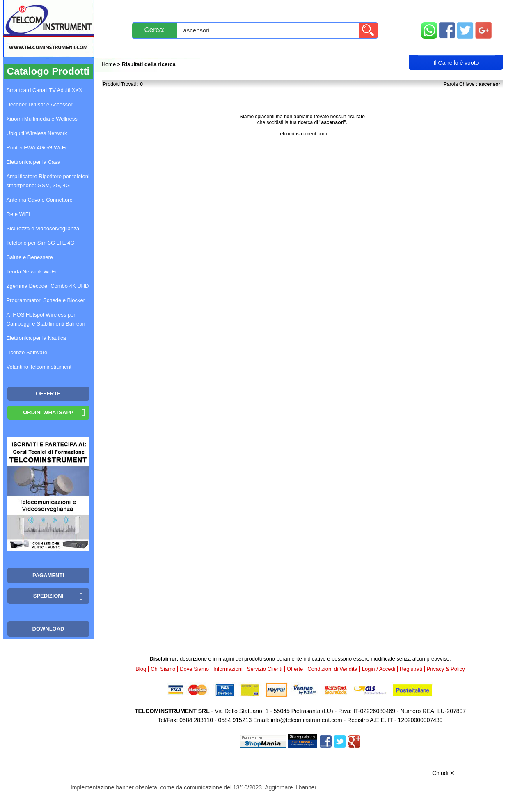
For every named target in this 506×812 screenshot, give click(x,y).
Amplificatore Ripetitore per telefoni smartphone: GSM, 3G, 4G (48, 181)
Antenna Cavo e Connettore (40, 200)
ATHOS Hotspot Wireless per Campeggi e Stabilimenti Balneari (46, 319)
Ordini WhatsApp (48, 412)
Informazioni (356, 9)
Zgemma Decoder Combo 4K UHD (48, 286)
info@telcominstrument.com (307, 720)
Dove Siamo (194, 669)
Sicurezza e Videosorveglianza (43, 228)
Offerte (295, 669)
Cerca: (155, 30)
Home (110, 64)
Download (48, 629)
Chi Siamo (163, 669)
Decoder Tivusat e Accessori (40, 104)
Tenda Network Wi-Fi (31, 272)
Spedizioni (189, 9)
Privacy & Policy (446, 669)
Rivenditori (336, 48)
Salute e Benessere (30, 257)
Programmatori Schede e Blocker (46, 300)
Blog (117, 48)
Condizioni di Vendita (332, 669)
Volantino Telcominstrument (39, 367)
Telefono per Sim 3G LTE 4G (41, 243)
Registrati (281, 48)
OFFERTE (48, 393)
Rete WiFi (18, 214)
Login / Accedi (222, 48)
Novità (120, 9)
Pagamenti (237, 9)
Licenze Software (27, 352)
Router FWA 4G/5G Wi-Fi (37, 148)
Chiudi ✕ (444, 773)
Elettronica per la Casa (34, 162)
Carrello (456, 48)
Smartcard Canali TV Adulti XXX (45, 90)
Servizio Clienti (294, 9)
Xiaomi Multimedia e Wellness (42, 119)
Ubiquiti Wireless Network (37, 133)
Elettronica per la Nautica (36, 338)
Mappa (457, 9)
